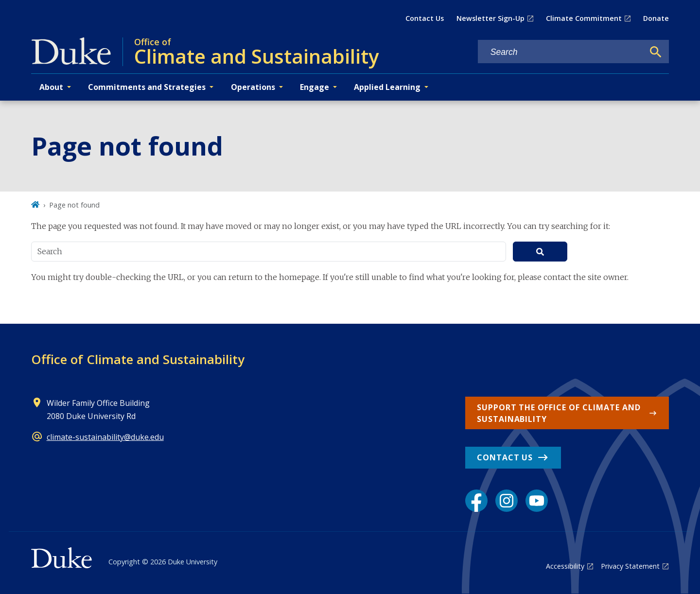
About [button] (51, 87)
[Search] (656, 52)
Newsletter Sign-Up (490, 18)
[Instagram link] (507, 501)
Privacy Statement (630, 566)
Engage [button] (315, 87)
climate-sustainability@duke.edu (105, 437)
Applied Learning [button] (387, 87)
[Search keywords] (561, 52)
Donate (656, 18)
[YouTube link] (537, 501)
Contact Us (425, 18)
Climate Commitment (584, 18)
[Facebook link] (476, 501)
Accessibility (565, 566)
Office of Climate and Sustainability (138, 359)
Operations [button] (253, 87)
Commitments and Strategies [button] (147, 87)
